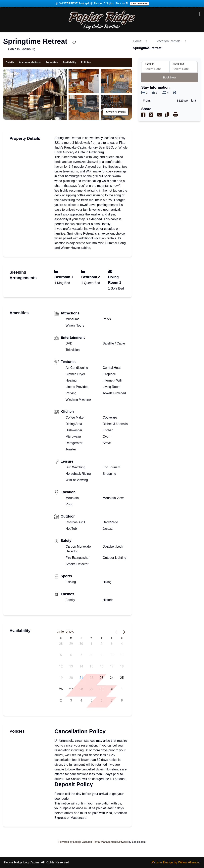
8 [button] (91, 655)
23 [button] (102, 678)
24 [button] (112, 678)
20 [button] (71, 678)
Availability (69, 62)
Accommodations (30, 62)
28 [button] (61, 644)
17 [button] (112, 666)
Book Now (170, 77)
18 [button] (122, 666)
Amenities (52, 62)
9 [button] (102, 655)
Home (137, 41)
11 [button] (122, 655)
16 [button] (102, 666)
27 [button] (71, 689)
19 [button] (61, 678)
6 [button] (71, 655)
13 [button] (71, 666)
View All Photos (116, 112)
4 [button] (122, 644)
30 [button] (81, 644)
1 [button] (91, 644)
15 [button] (91, 666)
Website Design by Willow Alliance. (175, 862)
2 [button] (102, 644)
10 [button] (112, 655)
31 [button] (112, 689)
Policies (86, 62)
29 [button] (71, 644)
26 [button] (61, 689)
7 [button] (81, 655)
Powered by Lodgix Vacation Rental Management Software (93, 842)
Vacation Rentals (169, 41)
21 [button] (81, 678)
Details (10, 62)
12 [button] (61, 666)
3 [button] (112, 644)
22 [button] (91, 678)
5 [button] (61, 655)
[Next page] (124, 632)
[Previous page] (116, 632)
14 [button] (81, 666)
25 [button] (122, 678)
